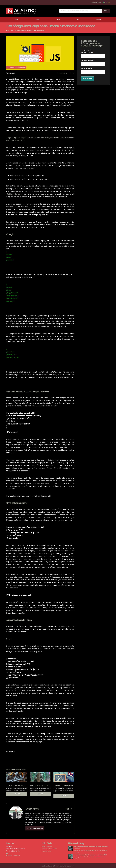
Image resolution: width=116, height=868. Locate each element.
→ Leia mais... (17, 794)
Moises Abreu (32, 808)
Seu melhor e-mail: (88, 53)
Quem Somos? (47, 846)
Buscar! (106, 11)
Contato (98, 20)
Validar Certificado (13, 855)
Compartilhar (62, 73)
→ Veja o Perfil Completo (35, 828)
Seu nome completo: (88, 60)
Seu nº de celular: (87, 68)
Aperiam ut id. (47, 850)
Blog (58, 20)
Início (17, 20)
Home (8, 30)
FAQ (78, 20)
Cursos (37, 20)
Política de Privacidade (50, 848)
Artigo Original (13, 138)
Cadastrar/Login (96, 2)
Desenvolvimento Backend (16, 67)
